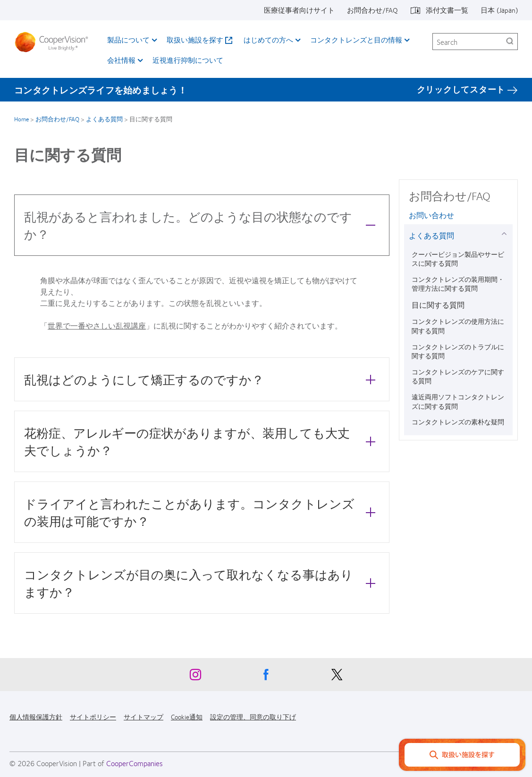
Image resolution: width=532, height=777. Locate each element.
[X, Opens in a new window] (337, 677)
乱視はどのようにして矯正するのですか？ (202, 379)
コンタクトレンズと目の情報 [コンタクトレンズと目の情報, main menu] (356, 40)
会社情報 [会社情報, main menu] (121, 60)
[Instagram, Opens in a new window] (195, 677)
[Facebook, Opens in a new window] (266, 677)
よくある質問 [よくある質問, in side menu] (431, 235)
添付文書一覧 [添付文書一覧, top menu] (447, 10)
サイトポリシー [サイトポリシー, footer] (93, 717)
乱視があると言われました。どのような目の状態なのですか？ (202, 225)
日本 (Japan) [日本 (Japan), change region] (499, 10)
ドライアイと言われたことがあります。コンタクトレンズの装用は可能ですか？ (202, 512)
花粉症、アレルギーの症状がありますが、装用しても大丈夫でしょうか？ (202, 441)
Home (21, 119)
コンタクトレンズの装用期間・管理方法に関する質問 (458, 284)
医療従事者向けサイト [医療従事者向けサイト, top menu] (299, 10)
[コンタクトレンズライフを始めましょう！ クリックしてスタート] (266, 90)
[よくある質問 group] (506, 233)
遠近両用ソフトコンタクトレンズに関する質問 (458, 401)
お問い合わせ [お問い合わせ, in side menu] (431, 215)
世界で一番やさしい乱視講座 (97, 325)
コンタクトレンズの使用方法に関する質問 (458, 326)
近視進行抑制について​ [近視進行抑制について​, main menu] (188, 60)
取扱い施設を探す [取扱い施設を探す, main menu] (195, 40)
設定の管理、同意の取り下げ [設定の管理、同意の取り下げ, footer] (253, 717)
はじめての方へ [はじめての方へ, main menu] (268, 40)
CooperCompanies (135, 763)
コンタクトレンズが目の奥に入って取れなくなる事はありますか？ (202, 583)
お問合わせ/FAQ (57, 119)
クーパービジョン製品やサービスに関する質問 (458, 259)
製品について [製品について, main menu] (128, 40)
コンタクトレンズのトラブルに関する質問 (458, 351)
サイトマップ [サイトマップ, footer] (144, 717)
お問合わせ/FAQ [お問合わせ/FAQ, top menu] (372, 10)
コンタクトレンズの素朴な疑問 (458, 422)
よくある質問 (104, 119)
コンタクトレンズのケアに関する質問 (458, 376)
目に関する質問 (438, 305)
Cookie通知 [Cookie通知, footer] (187, 717)
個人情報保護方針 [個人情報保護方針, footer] (36, 717)
